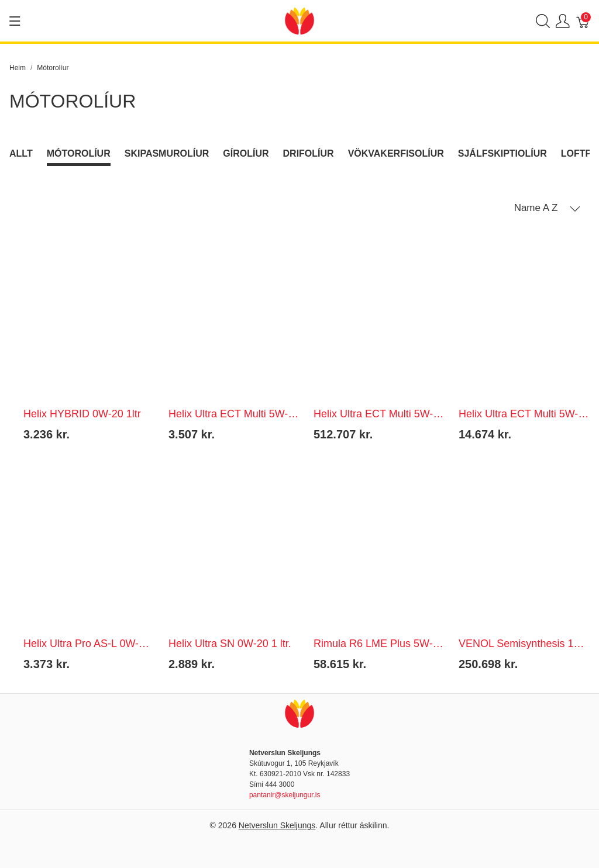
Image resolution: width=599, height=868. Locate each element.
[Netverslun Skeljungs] (299, 20)
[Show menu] (15, 21)
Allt (21, 153)
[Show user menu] (563, 21)
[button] (547, 208)
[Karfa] (583, 21)
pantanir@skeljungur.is (285, 795)
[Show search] (543, 21)
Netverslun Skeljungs (277, 825)
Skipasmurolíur (167, 153)
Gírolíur (246, 153)
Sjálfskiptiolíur (502, 153)
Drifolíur (309, 153)
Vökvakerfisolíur (396, 153)
